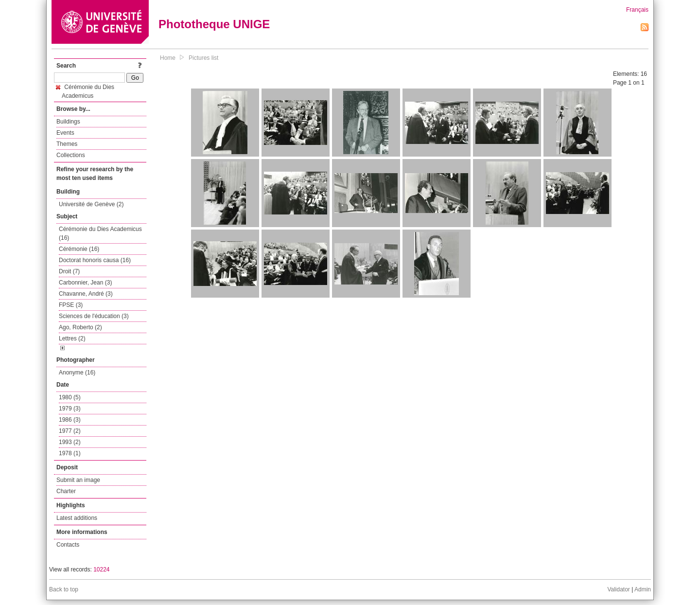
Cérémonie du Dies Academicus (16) (100, 233)
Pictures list (203, 58)
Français (637, 10)
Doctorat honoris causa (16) (95, 260)
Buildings (68, 122)
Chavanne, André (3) (86, 294)
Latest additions (77, 518)
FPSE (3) (71, 305)
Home (168, 58)
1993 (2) (70, 442)
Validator (618, 589)
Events (65, 133)
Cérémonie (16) (79, 249)
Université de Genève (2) (91, 204)
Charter (66, 491)
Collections (71, 155)
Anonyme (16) (77, 373)
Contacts (68, 545)
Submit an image (78, 480)
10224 (101, 569)
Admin (643, 589)
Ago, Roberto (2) (80, 327)
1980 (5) (70, 397)
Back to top (64, 589)
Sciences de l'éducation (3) (94, 316)
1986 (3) (70, 420)
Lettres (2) (72, 338)
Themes (67, 144)
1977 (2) (70, 431)
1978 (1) (70, 453)
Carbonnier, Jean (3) (85, 283)
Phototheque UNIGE (214, 24)
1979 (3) (70, 409)
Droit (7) (69, 271)
